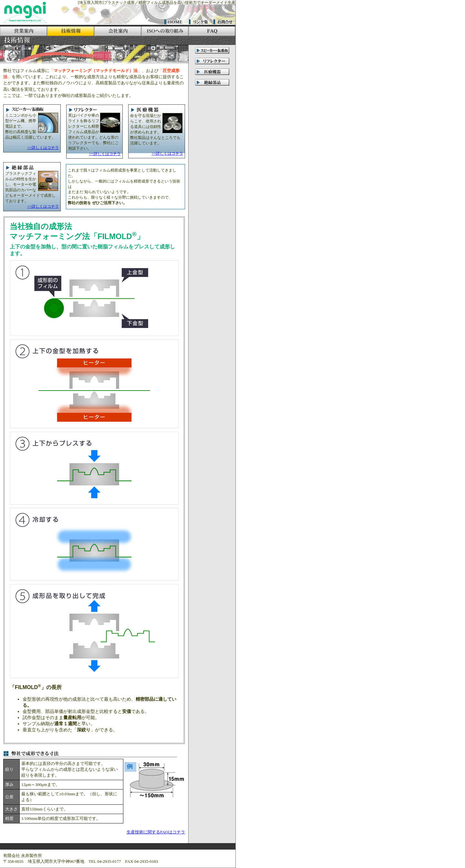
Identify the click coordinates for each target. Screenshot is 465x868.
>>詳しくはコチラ (43, 148)
